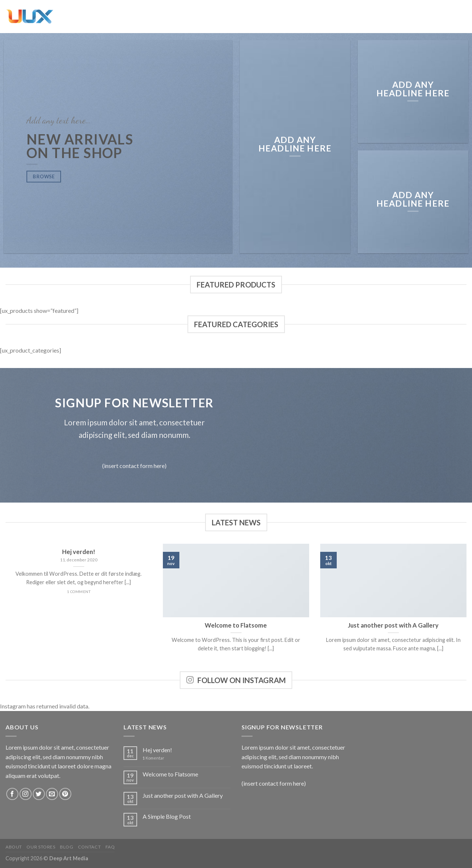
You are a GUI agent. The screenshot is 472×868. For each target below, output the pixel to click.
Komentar (153, 758)
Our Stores (41, 847)
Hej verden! (157, 750)
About (14, 847)
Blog (67, 847)
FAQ (110, 847)
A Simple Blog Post (167, 816)
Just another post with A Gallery (183, 795)
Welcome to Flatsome (170, 774)
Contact (89, 847)
